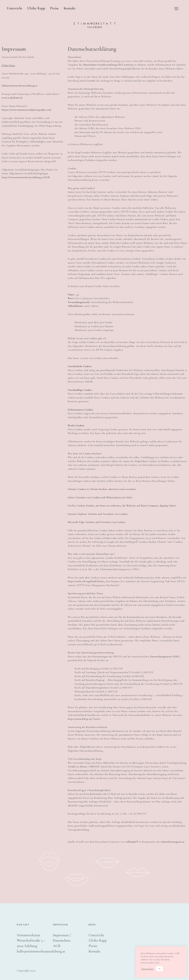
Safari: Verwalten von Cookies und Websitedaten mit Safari (100, 497)
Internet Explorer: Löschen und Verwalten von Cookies (98, 514)
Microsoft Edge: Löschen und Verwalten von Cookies (97, 522)
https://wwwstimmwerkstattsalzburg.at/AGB (26, 177)
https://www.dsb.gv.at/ (80, 719)
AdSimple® (132, 842)
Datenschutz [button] (147, 969)
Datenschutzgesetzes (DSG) (165, 656)
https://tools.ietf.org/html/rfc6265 (86, 581)
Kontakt (70, 8)
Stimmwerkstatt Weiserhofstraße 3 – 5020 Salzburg (31, 941)
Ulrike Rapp (36, 8)
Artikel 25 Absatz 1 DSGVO (83, 767)
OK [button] (159, 969)
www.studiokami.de (12, 98)
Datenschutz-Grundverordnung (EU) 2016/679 (108, 65)
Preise (54, 8)
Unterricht (15, 8)
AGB (57, 946)
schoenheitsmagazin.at (173, 842)
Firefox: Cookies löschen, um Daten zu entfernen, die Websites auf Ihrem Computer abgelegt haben (122, 506)
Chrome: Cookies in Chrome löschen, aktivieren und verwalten (102, 489)
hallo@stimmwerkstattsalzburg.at (20, 86)
